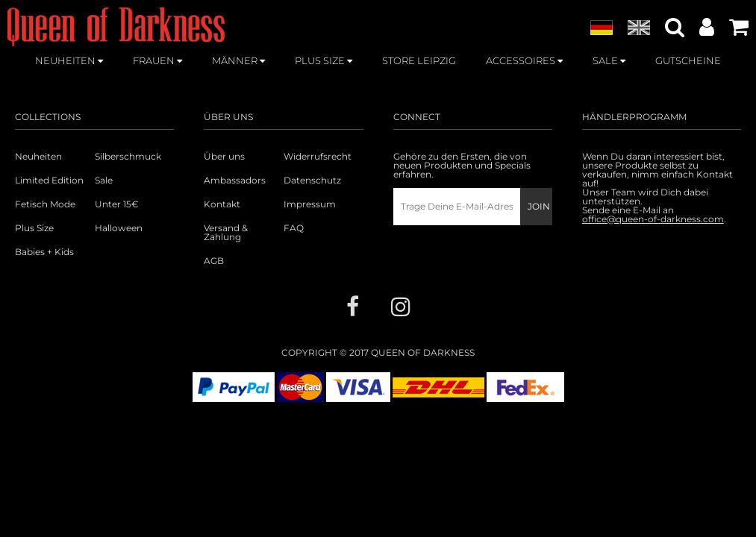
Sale (104, 180)
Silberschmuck (128, 157)
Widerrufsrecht (318, 157)
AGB (214, 261)
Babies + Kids (44, 252)
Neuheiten (38, 157)
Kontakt (222, 204)
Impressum (310, 204)
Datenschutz (312, 180)
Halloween (119, 228)
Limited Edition (49, 180)
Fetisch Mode (45, 204)
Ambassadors (235, 180)
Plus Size (34, 228)
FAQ (294, 228)
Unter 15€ (117, 204)
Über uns (224, 157)
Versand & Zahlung (226, 233)
